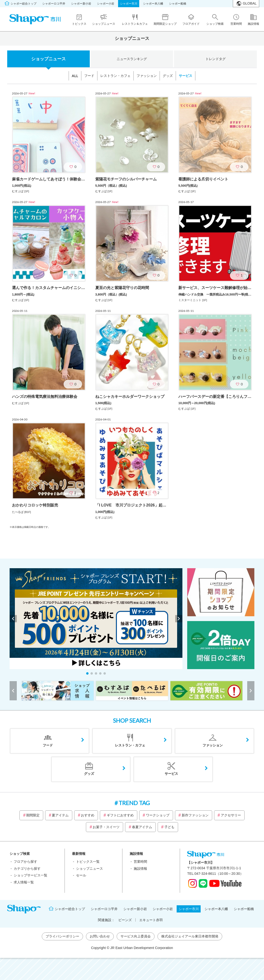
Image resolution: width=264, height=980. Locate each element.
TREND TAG (134, 803)
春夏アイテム (142, 827)
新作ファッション (195, 815)
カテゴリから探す (27, 869)
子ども (169, 827)
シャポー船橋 (178, 4)
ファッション (147, 76)
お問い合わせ (100, 936)
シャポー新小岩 (81, 4)
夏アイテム (60, 815)
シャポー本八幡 (153, 4)
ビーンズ (125, 920)
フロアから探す (25, 862)
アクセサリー (231, 815)
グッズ (168, 76)
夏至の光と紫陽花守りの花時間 (122, 288)
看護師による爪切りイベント (203, 179)
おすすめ (88, 815)
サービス (186, 76)
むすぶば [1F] (21, 191)
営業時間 (140, 862)
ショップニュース (48, 59)
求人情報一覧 (24, 882)
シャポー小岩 (106, 4)
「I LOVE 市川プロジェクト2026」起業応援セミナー (142, 505)
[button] (87, 673)
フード (89, 76)
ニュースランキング (132, 59)
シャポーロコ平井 (54, 4)
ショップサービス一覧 (30, 875)
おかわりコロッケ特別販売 (35, 505)
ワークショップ (158, 815)
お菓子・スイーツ (106, 827)
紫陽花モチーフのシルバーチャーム (126, 179)
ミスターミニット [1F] (193, 300)
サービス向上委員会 (136, 936)
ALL (75, 76)
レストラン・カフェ (115, 76)
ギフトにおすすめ (120, 815)
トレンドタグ (216, 59)
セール (81, 875)
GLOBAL (250, 3)
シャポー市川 (129, 4)
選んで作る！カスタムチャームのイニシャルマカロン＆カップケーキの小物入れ (81, 288)
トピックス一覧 (88, 862)
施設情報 (140, 869)
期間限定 (33, 815)
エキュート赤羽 (151, 920)
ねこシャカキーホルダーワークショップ (130, 397)
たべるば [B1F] (21, 512)
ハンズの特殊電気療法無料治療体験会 (45, 397)
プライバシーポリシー (62, 936)
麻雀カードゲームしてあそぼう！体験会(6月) (51, 179)
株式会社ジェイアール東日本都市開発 (190, 936)
